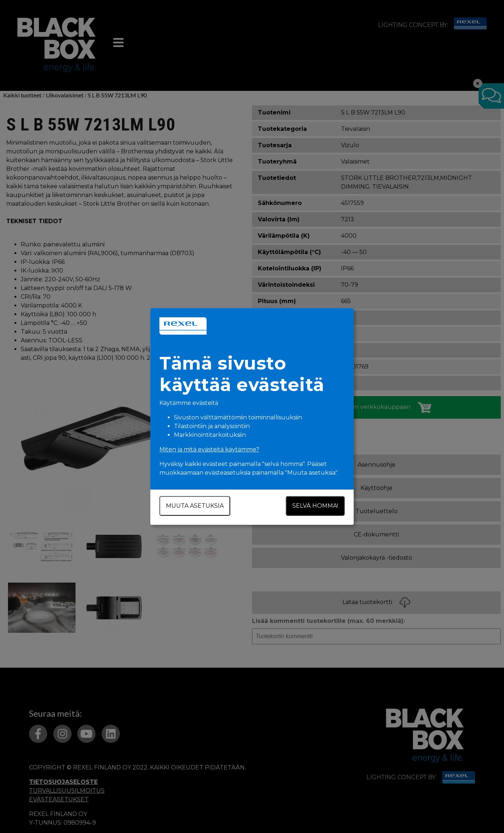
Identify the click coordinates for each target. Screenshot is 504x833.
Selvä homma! (315, 506)
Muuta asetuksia (195, 506)
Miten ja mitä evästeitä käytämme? (209, 449)
